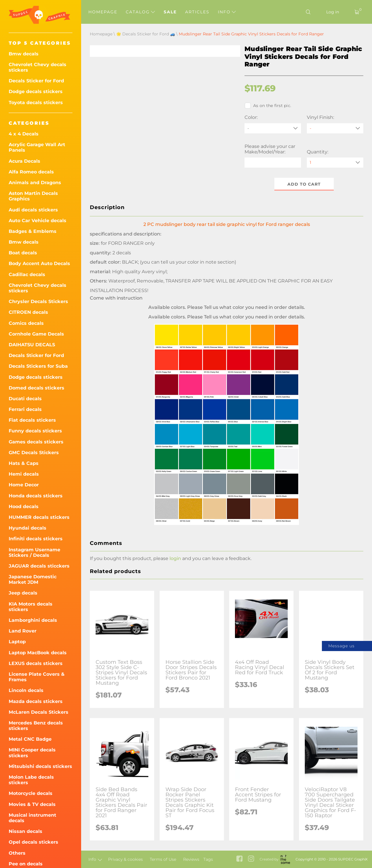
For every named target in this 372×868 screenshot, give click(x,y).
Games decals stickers (36, 442)
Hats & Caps (24, 463)
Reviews (191, 859)
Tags (208, 859)
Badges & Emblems (33, 231)
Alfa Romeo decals (31, 172)
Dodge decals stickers (36, 91)
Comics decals (26, 323)
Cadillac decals (27, 274)
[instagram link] (251, 859)
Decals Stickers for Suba (38, 366)
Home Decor (24, 485)
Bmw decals (24, 54)
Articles (197, 12)
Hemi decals (24, 474)
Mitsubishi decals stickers (40, 766)
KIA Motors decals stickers (31, 607)
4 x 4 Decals (24, 134)
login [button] (175, 558)
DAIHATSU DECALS (32, 345)
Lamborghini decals (33, 620)
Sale (170, 12)
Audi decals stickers (33, 210)
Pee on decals (26, 864)
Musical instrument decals (32, 818)
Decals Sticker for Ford (36, 81)
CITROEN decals (28, 312)
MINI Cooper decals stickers (32, 753)
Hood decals (24, 507)
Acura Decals (24, 161)
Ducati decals (25, 399)
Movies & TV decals (32, 804)
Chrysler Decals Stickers (38, 301)
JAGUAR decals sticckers (39, 566)
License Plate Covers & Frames (37, 677)
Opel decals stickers (33, 842)
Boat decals (23, 253)
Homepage (103, 12)
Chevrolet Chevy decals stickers (38, 67)
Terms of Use (163, 859)
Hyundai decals (28, 528)
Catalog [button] (140, 12)
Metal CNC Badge (30, 739)
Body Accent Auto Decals (39, 263)
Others (17, 853)
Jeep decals (23, 593)
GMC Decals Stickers (34, 453)
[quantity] (335, 163)
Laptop (17, 642)
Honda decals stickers (36, 496)
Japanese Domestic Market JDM (33, 579)
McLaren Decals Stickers (39, 712)
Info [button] (227, 12)
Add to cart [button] (304, 184)
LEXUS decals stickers (36, 663)
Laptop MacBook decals (38, 653)
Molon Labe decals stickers (31, 780)
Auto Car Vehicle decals (38, 221)
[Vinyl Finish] (335, 128)
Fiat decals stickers (32, 420)
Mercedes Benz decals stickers (36, 726)
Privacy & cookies (125, 859)
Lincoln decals (26, 690)
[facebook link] (239, 859)
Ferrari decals (25, 409)
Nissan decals (25, 831)
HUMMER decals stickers (39, 517)
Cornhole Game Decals (36, 334)
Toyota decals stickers (36, 103)
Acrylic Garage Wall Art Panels (37, 147)
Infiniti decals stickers (36, 539)
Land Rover (23, 631)
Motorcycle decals (31, 793)
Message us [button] (341, 646)
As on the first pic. (268, 106)
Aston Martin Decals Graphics (33, 196)
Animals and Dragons (35, 183)
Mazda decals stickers (36, 701)
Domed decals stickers (37, 388)
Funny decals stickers (35, 431)
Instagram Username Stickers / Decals (34, 552)
